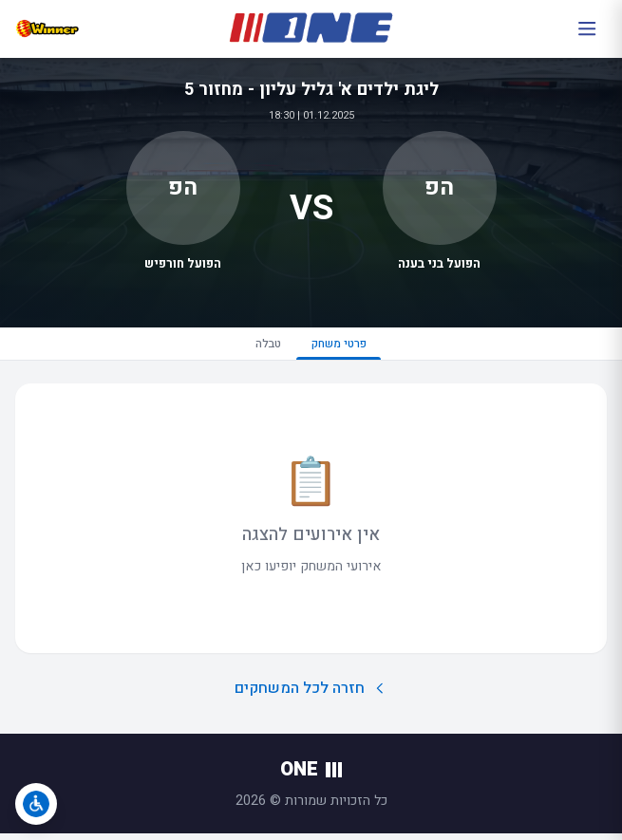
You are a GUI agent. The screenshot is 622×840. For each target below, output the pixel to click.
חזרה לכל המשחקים (311, 694)
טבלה (261, 346)
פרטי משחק (344, 351)
